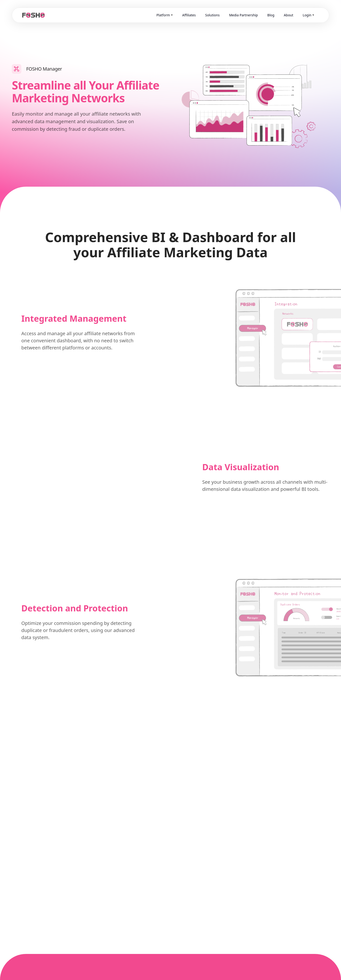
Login (307, 15)
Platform (163, 15)
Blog (271, 15)
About (289, 15)
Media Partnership (243, 15)
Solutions (212, 15)
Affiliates (189, 15)
